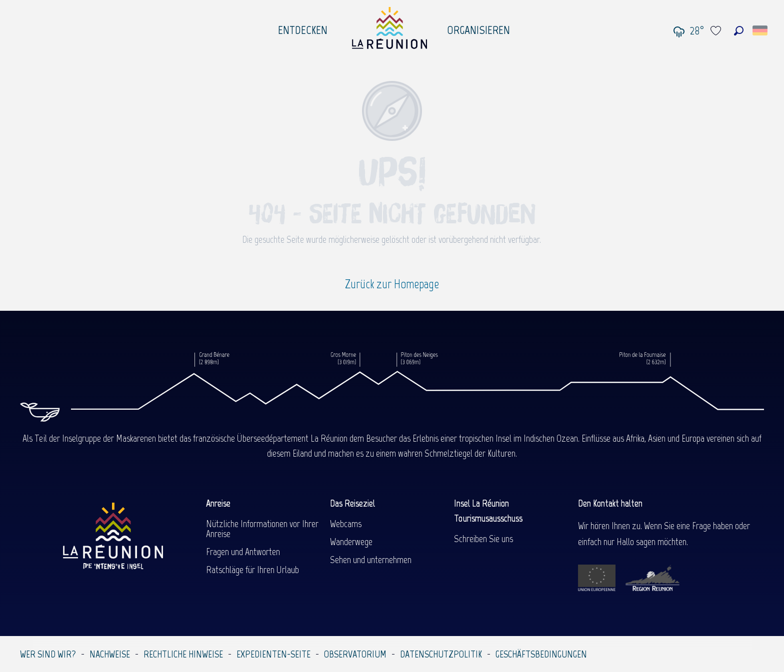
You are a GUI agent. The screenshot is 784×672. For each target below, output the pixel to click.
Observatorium (355, 654)
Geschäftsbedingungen (541, 654)
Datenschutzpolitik (441, 654)
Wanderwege (351, 542)
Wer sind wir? (48, 654)
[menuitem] (303, 27)
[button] (739, 31)
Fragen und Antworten (243, 552)
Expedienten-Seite (273, 654)
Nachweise (110, 654)
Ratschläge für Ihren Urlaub (252, 570)
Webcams (346, 524)
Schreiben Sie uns (483, 539)
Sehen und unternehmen (371, 560)
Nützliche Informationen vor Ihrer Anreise (262, 529)
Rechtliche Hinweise (183, 654)
